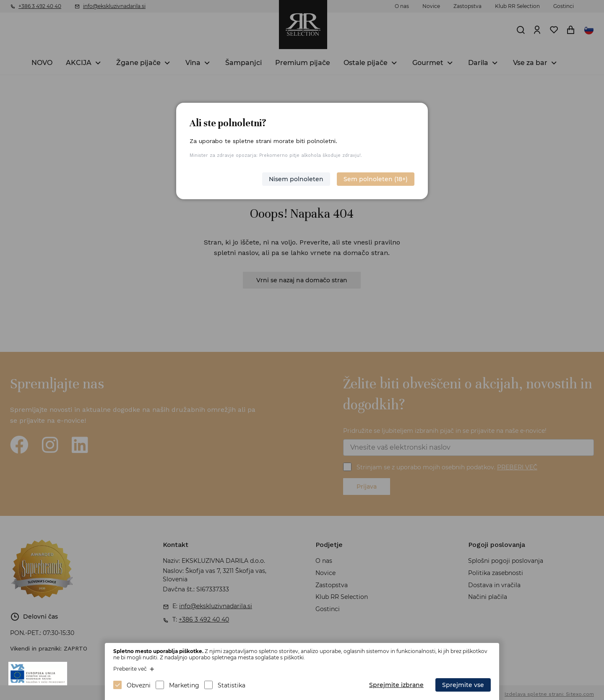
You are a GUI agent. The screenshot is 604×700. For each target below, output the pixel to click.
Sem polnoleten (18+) (376, 179)
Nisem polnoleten (296, 179)
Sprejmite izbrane (396, 685)
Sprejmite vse (463, 685)
